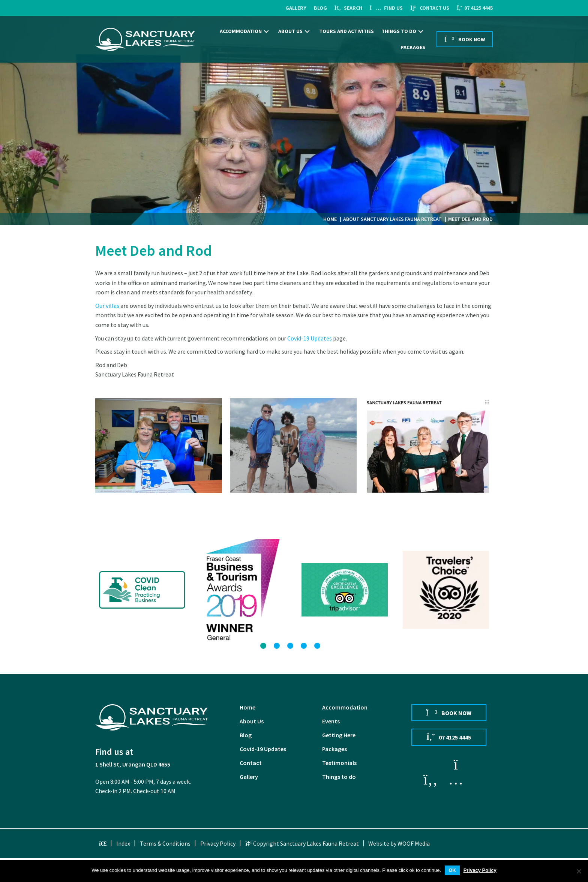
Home (247, 708)
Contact (251, 763)
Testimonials (339, 763)
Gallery (249, 777)
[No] (579, 871)
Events (331, 721)
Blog (246, 735)
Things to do (339, 777)
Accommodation (345, 708)
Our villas (107, 306)
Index (123, 843)
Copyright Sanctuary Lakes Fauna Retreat (302, 843)
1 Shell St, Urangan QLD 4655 (133, 764)
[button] (266, 31)
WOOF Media (414, 843)
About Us (252, 721)
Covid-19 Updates (310, 338)
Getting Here (339, 735)
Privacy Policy (218, 843)
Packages (334, 749)
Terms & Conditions (165, 843)
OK (452, 870)
